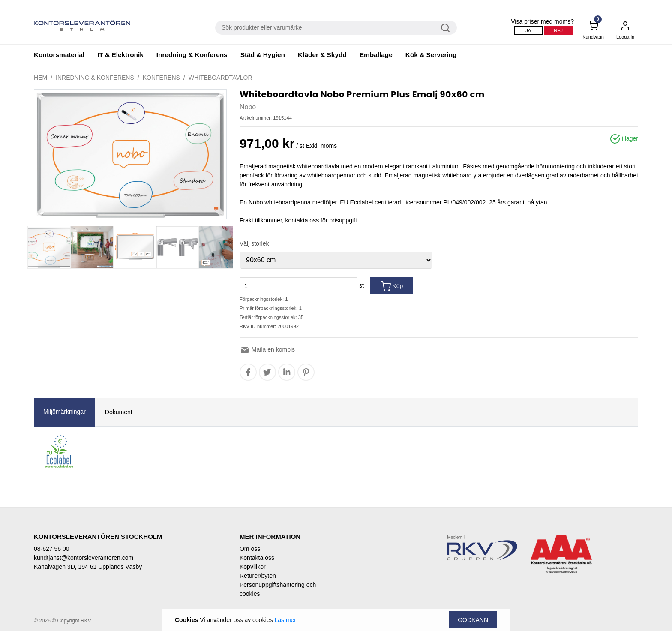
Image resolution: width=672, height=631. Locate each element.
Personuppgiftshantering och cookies (278, 589)
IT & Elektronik (120, 55)
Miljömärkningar (64, 412)
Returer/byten (258, 576)
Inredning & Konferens (192, 55)
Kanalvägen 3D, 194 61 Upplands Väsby (88, 567)
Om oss (250, 549)
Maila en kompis (267, 349)
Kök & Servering (431, 55)
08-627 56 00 (52, 549)
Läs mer (285, 620)
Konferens (161, 78)
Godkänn (473, 620)
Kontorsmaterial (59, 55)
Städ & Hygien (263, 55)
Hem (40, 78)
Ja (528, 30)
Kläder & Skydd (322, 55)
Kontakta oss (257, 558)
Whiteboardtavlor (220, 78)
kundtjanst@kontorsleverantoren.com (84, 558)
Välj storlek (254, 243)
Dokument (119, 412)
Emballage (376, 55)
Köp (392, 286)
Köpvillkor (253, 567)
